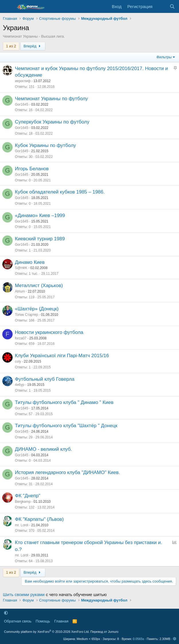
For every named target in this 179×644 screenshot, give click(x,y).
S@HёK (21, 268)
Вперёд (33, 46)
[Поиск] (172, 6)
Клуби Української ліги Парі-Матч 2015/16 (62, 356)
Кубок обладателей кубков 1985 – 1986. (60, 192)
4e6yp (20, 385)
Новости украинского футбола (49, 332)
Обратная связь (18, 621)
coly (18, 361)
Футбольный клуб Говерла (45, 379)
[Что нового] (161, 6)
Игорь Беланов (32, 169)
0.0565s (138, 639)
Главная (61, 621)
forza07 (21, 338)
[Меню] (8, 7)
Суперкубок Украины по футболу (52, 122)
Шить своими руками (24, 594)
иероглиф (23, 81)
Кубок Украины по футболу (45, 145)
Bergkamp (23, 502)
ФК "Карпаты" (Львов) (39, 519)
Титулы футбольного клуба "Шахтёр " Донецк (66, 426)
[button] (6, 613)
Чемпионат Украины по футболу (51, 99)
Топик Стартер (27, 315)
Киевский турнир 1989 (40, 239)
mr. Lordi (22, 525)
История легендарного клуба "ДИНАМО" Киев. (67, 472)
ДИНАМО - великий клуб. (43, 449)
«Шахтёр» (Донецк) (37, 309)
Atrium (20, 291)
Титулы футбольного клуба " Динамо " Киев (64, 402)
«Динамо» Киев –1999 (40, 215)
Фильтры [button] (164, 57)
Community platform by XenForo (47, 632)
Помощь (43, 621)
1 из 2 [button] (11, 46)
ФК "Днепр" (28, 496)
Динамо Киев (30, 262)
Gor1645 (22, 105)
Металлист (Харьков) (39, 286)
